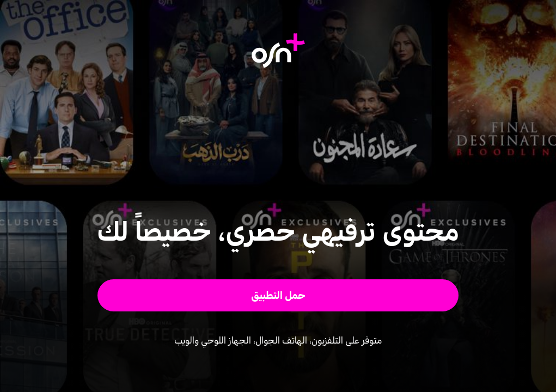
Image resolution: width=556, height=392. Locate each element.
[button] (278, 295)
